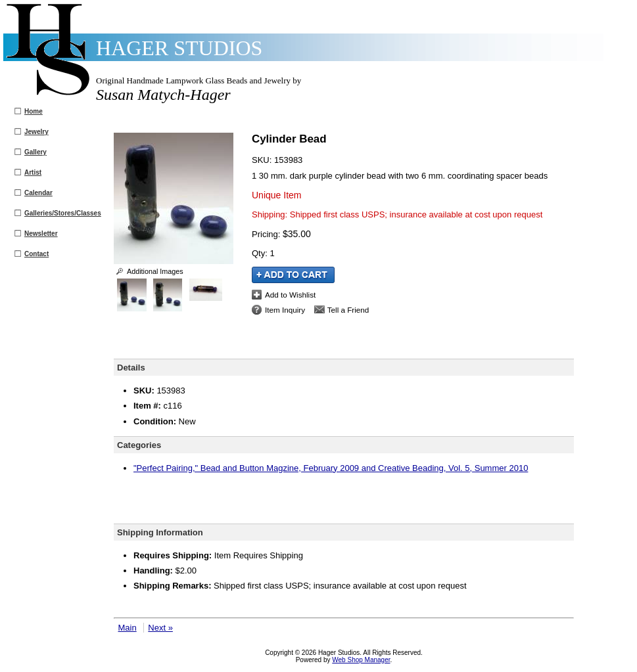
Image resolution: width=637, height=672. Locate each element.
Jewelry (36, 132)
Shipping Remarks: (172, 586)
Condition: (155, 421)
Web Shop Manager (361, 660)
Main (128, 628)
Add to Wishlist (290, 295)
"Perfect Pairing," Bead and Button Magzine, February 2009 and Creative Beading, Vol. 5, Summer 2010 (331, 468)
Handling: (153, 571)
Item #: (149, 406)
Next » (160, 628)
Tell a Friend (348, 310)
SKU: (263, 160)
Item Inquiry (285, 310)
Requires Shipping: (173, 555)
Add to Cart (293, 275)
